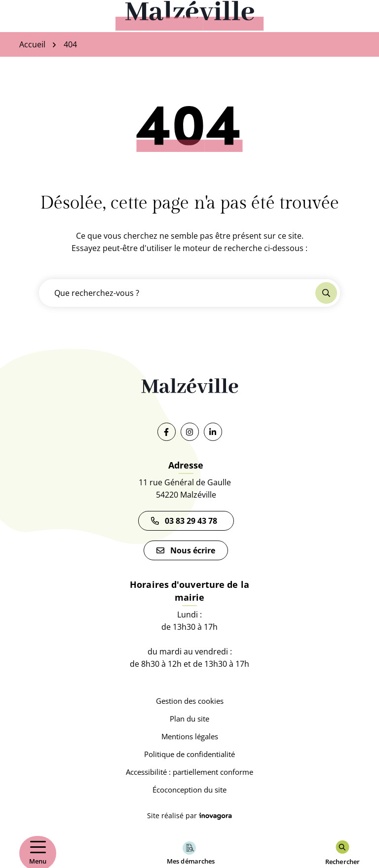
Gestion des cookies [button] (190, 701)
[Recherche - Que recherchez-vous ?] (178, 293)
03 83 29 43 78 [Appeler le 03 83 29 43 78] (186, 521)
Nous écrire (186, 550)
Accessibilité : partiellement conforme (189, 772)
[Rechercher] (342, 853)
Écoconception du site (189, 790)
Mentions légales (190, 736)
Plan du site (189, 719)
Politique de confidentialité (189, 754)
